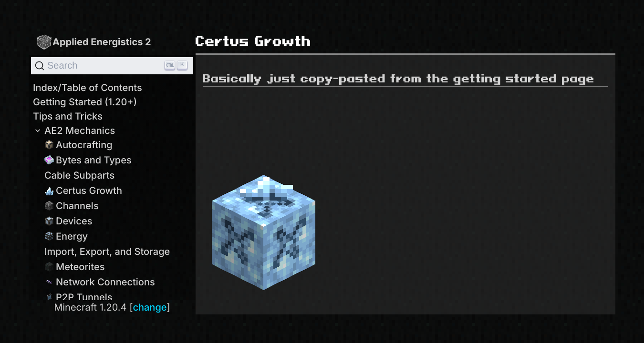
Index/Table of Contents (88, 88)
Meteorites (75, 267)
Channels (72, 206)
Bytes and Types (88, 160)
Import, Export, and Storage (107, 252)
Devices (68, 221)
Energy (66, 236)
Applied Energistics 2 (93, 42)
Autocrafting (78, 145)
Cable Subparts (79, 175)
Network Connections (100, 282)
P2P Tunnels (78, 297)
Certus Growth (83, 191)
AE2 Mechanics (74, 131)
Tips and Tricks (68, 116)
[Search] (112, 66)
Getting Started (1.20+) (85, 102)
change (150, 307)
